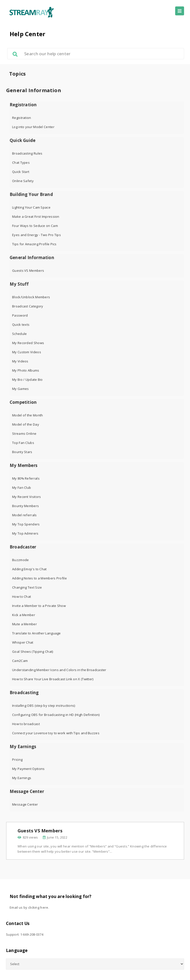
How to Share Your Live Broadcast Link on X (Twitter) (53, 679)
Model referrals (24, 515)
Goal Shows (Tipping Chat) (33, 652)
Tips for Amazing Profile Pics (34, 244)
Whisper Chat (23, 642)
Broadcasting (24, 693)
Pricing (17, 760)
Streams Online (24, 434)
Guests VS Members (28, 271)
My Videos (20, 361)
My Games (20, 389)
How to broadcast (26, 724)
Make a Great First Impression (36, 217)
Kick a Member (24, 615)
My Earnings (23, 747)
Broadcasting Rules (27, 153)
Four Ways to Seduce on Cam (35, 226)
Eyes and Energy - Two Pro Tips (36, 235)
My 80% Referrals (26, 478)
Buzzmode (20, 560)
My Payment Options (28, 769)
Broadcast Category (28, 306)
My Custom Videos (27, 352)
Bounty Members (25, 506)
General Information (32, 258)
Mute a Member (24, 624)
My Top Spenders (26, 524)
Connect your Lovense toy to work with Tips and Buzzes (56, 733)
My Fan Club (22, 488)
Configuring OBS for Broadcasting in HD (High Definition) (56, 715)
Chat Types (21, 163)
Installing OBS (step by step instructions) (44, 706)
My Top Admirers (25, 533)
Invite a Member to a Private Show (39, 606)
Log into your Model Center (33, 127)
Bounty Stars (22, 452)
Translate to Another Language (36, 633)
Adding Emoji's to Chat (29, 569)
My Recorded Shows (28, 343)
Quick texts (21, 325)
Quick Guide (23, 140)
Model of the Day (26, 424)
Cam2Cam (20, 661)
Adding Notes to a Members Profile (39, 578)
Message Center (27, 791)
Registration (23, 105)
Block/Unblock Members (31, 297)
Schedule (19, 334)
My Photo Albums (26, 370)
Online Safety (23, 181)
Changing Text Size (27, 587)
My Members (24, 465)
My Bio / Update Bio (27, 380)
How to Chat (22, 597)
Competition (23, 402)
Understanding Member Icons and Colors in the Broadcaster (59, 670)
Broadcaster (23, 547)
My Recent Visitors (26, 497)
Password (20, 315)
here (44, 907)
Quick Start (21, 172)
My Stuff (19, 284)
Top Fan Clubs (23, 443)
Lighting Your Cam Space (31, 207)
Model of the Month (27, 415)
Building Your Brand (31, 194)
